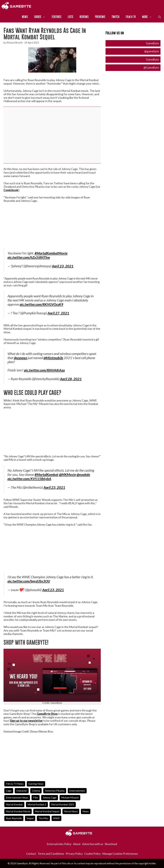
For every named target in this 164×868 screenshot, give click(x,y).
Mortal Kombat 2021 (63, 804)
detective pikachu (55, 791)
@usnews (20, 358)
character (22, 791)
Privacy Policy (74, 854)
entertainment (77, 791)
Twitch (115, 17)
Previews (100, 17)
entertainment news (17, 798)
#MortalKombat (46, 475)
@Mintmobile (53, 358)
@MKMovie (67, 475)
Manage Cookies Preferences (120, 854)
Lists (70, 17)
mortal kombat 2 (37, 804)
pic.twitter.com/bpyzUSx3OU (29, 581)
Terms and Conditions (51, 854)
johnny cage (50, 798)
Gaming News (36, 784)
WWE (56, 818)
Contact (31, 854)
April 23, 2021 (63, 266)
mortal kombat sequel (47, 811)
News (25, 17)
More (149, 17)
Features (57, 17)
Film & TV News (15, 784)
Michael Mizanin (70, 798)
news (86, 811)
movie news (71, 811)
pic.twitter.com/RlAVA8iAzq (44, 370)
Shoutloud (111, 844)
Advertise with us (93, 844)
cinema (36, 791)
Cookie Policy (92, 854)
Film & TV (131, 17)
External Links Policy (59, 844)
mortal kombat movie (18, 811)
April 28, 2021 (71, 379)
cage (9, 791)
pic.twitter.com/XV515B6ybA (29, 479)
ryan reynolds (14, 818)
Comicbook (11, 190)
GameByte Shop (47, 714)
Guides (41, 17)
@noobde (83, 475)
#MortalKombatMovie (51, 253)
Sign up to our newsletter (26, 721)
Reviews (84, 17)
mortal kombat (14, 804)
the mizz (43, 818)
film (36, 798)
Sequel (30, 818)
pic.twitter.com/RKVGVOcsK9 (41, 304)
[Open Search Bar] (160, 17)
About (77, 844)
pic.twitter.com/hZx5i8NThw (29, 257)
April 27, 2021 (58, 313)
